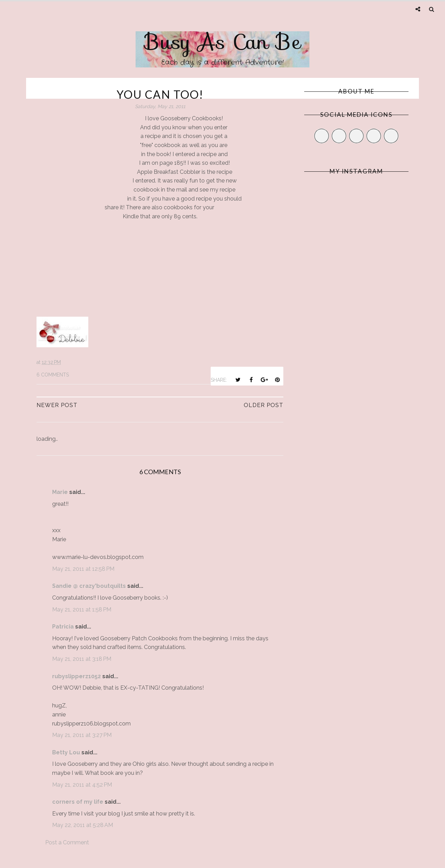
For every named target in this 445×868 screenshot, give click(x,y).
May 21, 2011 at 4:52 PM (82, 785)
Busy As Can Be (223, 42)
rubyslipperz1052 (76, 676)
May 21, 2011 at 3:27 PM (82, 735)
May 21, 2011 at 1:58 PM (82, 610)
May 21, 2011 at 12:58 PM (83, 569)
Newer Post (57, 405)
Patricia (63, 627)
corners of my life (78, 802)
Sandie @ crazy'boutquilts (89, 586)
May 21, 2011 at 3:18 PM (82, 659)
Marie (60, 492)
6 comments (53, 375)
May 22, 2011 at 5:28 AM (83, 825)
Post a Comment (67, 842)
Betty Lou (66, 752)
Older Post (264, 405)
